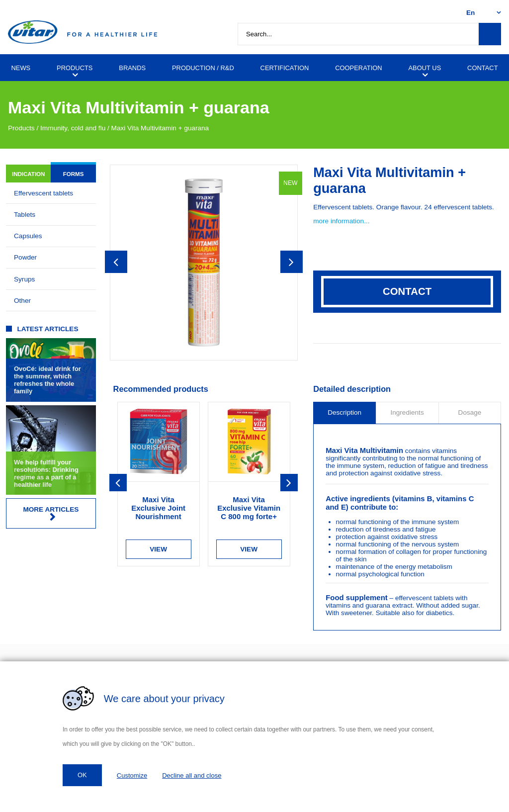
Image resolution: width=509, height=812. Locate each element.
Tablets (25, 215)
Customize (132, 775)
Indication (29, 174)
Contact (407, 291)
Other (22, 301)
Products (21, 128)
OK (82, 775)
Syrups (24, 279)
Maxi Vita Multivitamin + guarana (160, 128)
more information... (341, 221)
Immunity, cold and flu (73, 128)
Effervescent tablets (43, 193)
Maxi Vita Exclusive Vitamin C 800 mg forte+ (249, 508)
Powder (25, 257)
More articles (51, 513)
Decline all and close (192, 775)
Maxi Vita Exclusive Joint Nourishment (158, 508)
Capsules (28, 236)
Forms (74, 174)
